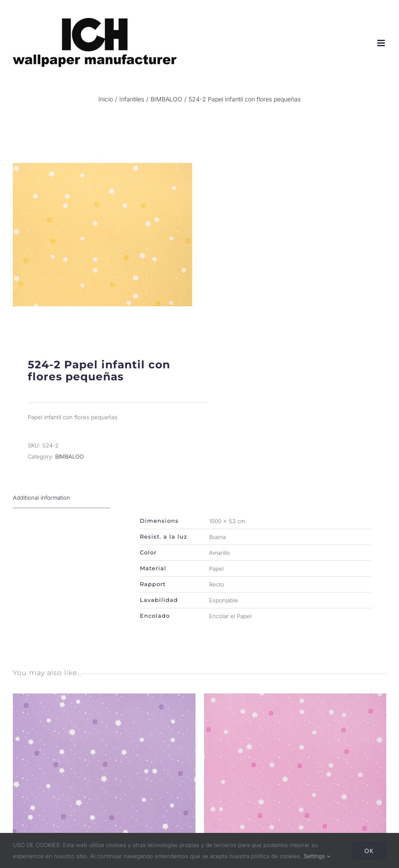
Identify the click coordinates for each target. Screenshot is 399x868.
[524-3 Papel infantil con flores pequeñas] (104, 699)
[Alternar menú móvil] (382, 43)
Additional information (41, 498)
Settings (317, 856)
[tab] (61, 498)
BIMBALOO (69, 456)
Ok (369, 851)
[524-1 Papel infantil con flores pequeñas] (295, 699)
